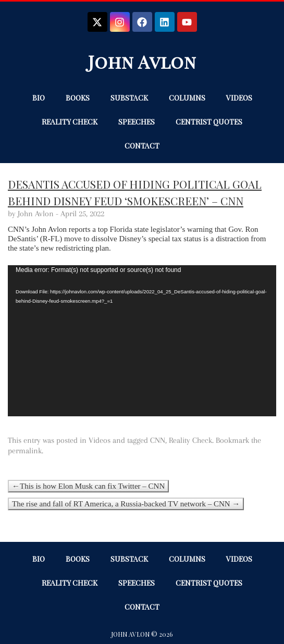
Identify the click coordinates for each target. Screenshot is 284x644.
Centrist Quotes (209, 122)
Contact (142, 146)
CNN (158, 440)
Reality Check (70, 122)
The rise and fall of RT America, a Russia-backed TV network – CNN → (126, 504)
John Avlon (142, 61)
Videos (239, 98)
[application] (142, 341)
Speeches (137, 122)
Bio (39, 98)
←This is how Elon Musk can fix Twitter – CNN (88, 486)
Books (78, 98)
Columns (187, 98)
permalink (25, 451)
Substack (129, 98)
